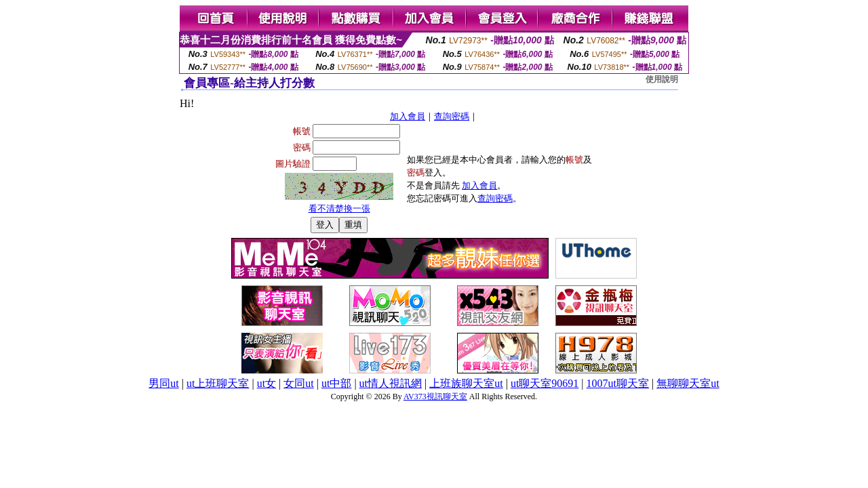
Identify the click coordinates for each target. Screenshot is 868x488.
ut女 (267, 383)
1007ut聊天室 (618, 383)
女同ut (298, 383)
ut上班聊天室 (218, 383)
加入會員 (408, 116)
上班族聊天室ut (466, 383)
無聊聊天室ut (688, 383)
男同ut (163, 383)
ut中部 (336, 383)
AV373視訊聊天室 (435, 396)
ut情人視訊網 (391, 383)
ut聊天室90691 (545, 383)
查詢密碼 (452, 116)
